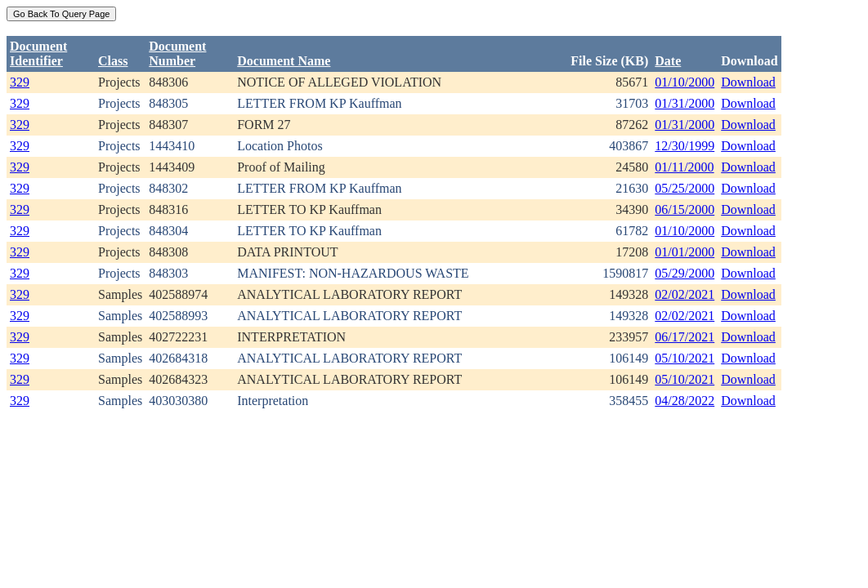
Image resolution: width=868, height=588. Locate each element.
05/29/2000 (685, 273)
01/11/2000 (684, 167)
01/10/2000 (685, 82)
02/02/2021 (685, 294)
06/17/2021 (685, 337)
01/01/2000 (685, 252)
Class (113, 61)
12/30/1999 (685, 146)
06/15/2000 (685, 209)
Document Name (284, 61)
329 (20, 82)
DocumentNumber (177, 53)
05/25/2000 (685, 188)
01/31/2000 (685, 103)
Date (668, 61)
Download (748, 82)
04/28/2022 (685, 401)
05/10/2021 (685, 358)
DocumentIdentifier (38, 53)
